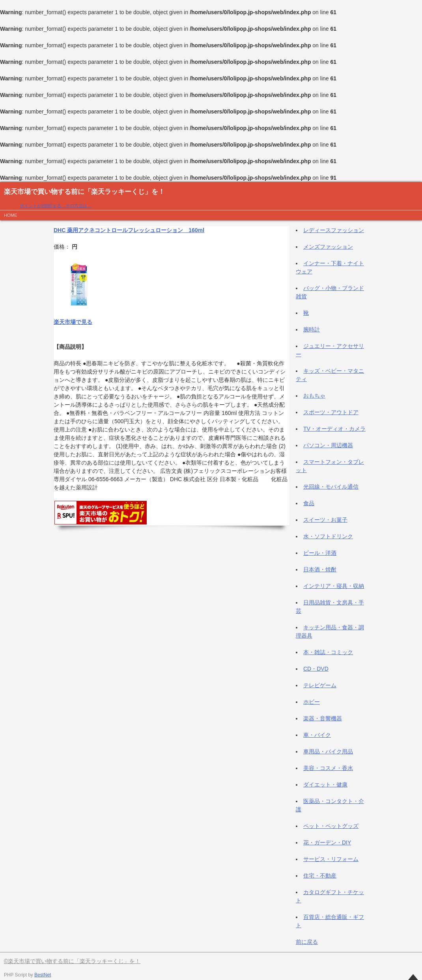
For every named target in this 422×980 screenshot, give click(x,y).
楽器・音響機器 (323, 718)
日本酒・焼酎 (320, 569)
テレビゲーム (320, 685)
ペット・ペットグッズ (331, 826)
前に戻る (307, 942)
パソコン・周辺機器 (328, 445)
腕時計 (312, 329)
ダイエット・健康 (325, 785)
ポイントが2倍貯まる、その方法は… (56, 206)
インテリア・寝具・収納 (334, 586)
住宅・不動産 (320, 876)
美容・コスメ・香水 (328, 768)
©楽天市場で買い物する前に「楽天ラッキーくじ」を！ (72, 961)
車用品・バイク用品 (328, 751)
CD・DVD (316, 669)
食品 (309, 503)
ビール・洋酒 (320, 553)
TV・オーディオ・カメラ (334, 429)
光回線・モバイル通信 (331, 487)
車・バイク (317, 735)
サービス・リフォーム (331, 859)
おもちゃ (314, 396)
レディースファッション (334, 230)
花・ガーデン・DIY (327, 842)
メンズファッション (328, 247)
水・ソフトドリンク (328, 536)
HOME (11, 215)
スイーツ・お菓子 (325, 520)
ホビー (312, 702)
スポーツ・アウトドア (331, 412)
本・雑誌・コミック (328, 652)
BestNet (43, 975)
